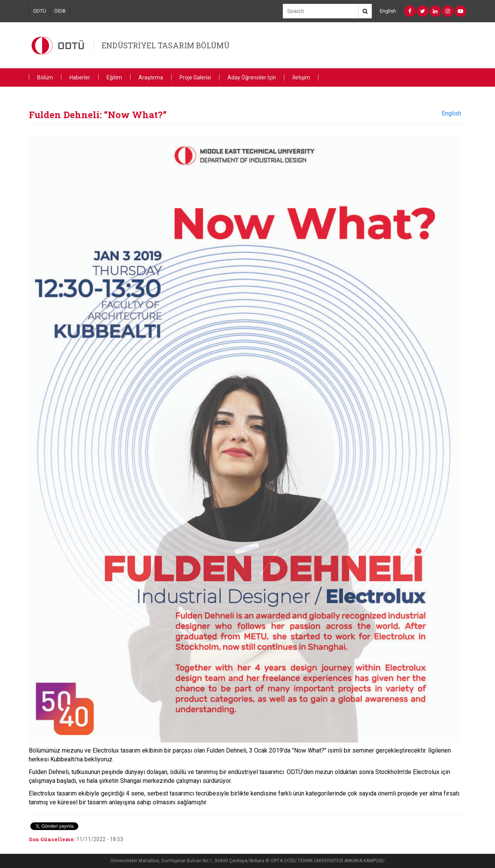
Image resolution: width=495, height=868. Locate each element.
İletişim (301, 77)
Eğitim (114, 77)
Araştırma (151, 77)
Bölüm (45, 77)
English (388, 11)
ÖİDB (60, 11)
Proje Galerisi (195, 77)
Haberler (80, 77)
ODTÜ (40, 11)
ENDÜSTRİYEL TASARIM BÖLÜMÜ (166, 45)
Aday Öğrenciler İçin (252, 77)
